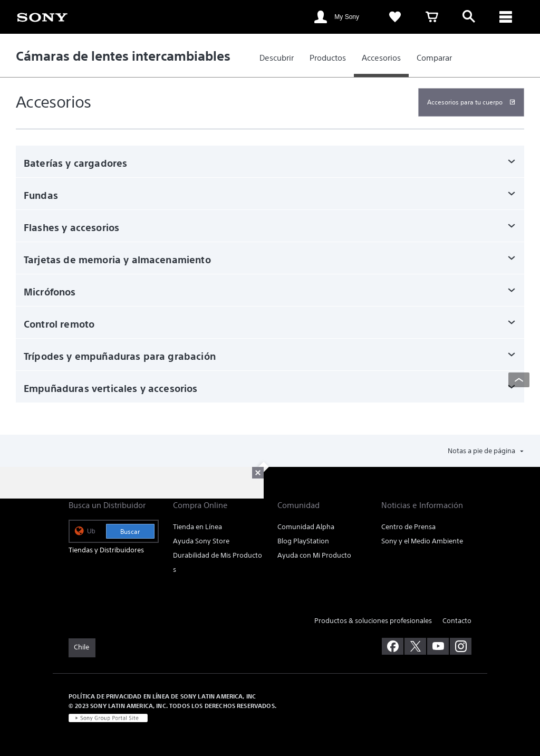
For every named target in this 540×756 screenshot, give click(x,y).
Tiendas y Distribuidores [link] (106, 550)
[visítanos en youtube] (438, 646)
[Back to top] (519, 380)
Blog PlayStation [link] (303, 541)
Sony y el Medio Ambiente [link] (422, 541)
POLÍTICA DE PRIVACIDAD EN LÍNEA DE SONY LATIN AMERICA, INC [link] (162, 696)
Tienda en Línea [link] (197, 527)
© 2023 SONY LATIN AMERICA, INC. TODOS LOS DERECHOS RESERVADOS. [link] (172, 706)
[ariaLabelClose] (506, 17)
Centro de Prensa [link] (408, 527)
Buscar (130, 532)
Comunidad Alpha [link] (306, 527)
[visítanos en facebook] (393, 646)
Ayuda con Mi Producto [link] (314, 555)
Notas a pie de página (482, 451)
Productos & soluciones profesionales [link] (373, 621)
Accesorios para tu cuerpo (465, 102)
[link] (42, 16)
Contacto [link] (457, 621)
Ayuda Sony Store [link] (201, 541)
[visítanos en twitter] (415, 646)
